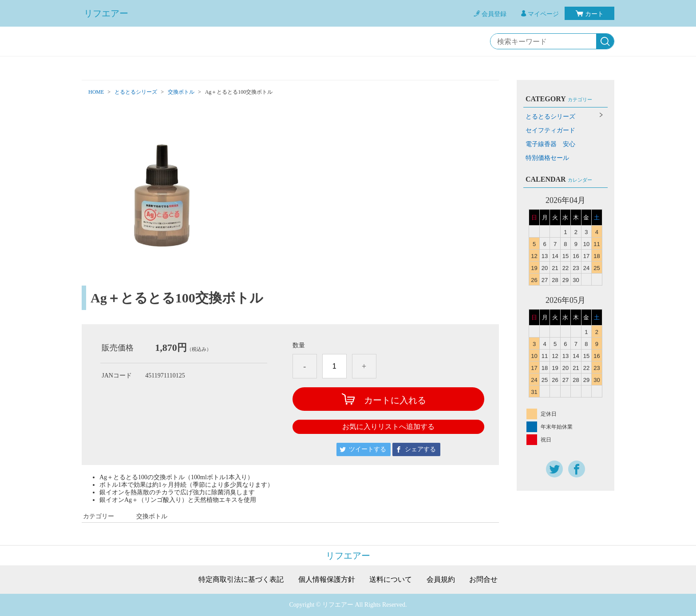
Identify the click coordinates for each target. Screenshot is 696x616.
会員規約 (441, 580)
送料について (391, 580)
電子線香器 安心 (550, 144)
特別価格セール (547, 158)
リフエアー (106, 13)
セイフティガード (550, 130)
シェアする (420, 449)
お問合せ (483, 580)
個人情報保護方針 (327, 580)
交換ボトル (181, 92)
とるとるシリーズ (136, 92)
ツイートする (368, 449)
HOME (96, 92)
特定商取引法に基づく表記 (241, 580)
